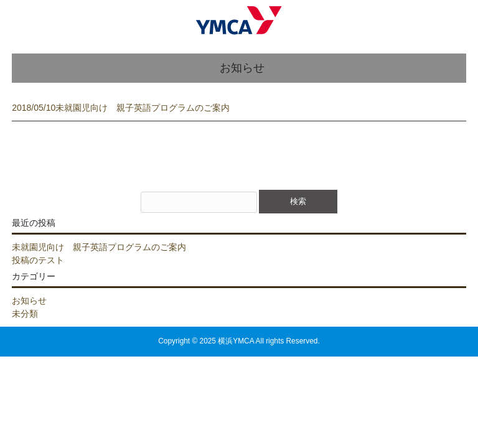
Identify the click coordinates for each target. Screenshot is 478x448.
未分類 (25, 314)
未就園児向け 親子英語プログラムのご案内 (99, 247)
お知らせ (29, 301)
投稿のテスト (38, 260)
